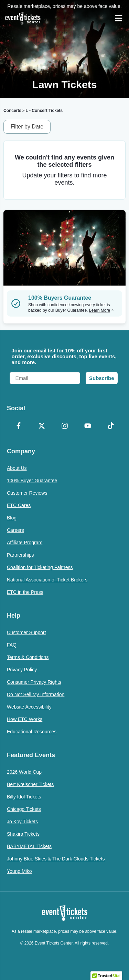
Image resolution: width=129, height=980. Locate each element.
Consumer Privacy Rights (34, 682)
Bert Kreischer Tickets (30, 784)
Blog (12, 518)
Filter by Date (27, 127)
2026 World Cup (24, 772)
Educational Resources (32, 732)
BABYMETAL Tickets (29, 846)
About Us (17, 468)
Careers (15, 530)
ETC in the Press (25, 592)
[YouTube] (88, 426)
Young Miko (19, 871)
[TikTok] (111, 426)
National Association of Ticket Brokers (47, 580)
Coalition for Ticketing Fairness (40, 567)
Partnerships (20, 555)
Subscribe (102, 378)
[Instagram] (64, 426)
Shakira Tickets (23, 834)
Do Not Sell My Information (36, 694)
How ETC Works (25, 719)
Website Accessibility (29, 707)
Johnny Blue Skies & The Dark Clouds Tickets (56, 859)
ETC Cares (19, 505)
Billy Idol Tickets (24, 797)
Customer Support (26, 632)
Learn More (101, 310)
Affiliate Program (25, 543)
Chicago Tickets (24, 809)
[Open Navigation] (119, 18)
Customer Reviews (27, 493)
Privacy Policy (22, 670)
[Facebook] (18, 426)
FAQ (12, 645)
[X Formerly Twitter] (41, 426)
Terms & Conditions (28, 657)
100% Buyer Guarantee (32, 481)
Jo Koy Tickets (22, 822)
